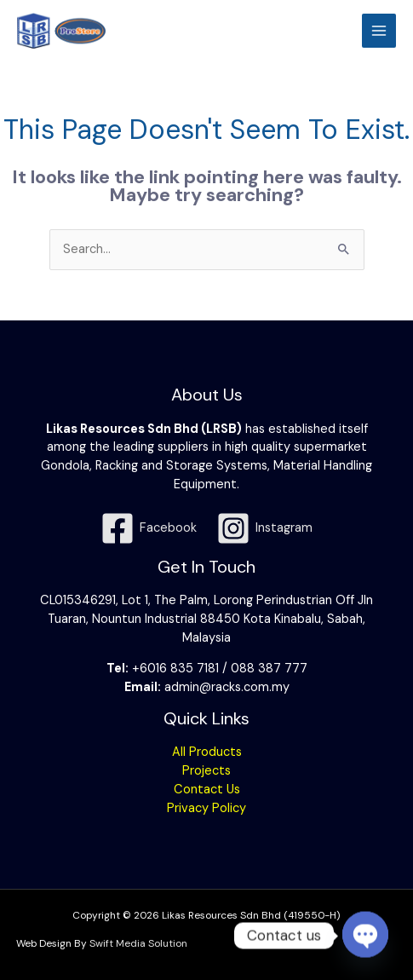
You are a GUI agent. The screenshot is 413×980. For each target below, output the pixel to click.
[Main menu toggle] (379, 31)
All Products (207, 752)
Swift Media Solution (138, 943)
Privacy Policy (206, 808)
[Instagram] (265, 528)
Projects (206, 771)
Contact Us (207, 790)
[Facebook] (149, 528)
